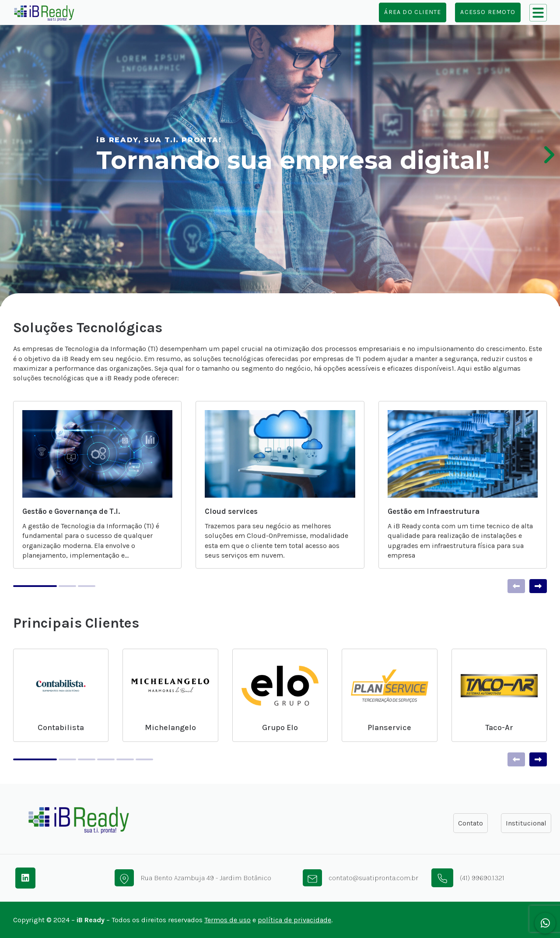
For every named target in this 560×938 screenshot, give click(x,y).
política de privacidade (294, 920)
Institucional (526, 823)
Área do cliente (413, 12)
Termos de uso (227, 920)
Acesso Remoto (488, 12)
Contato (471, 823)
